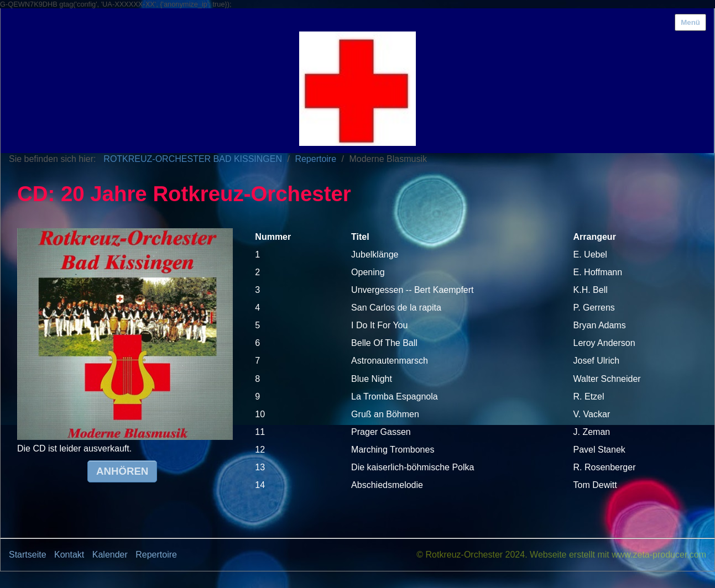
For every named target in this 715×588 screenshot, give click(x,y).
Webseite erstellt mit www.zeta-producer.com (618, 555)
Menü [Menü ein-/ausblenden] (690, 22)
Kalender (110, 555)
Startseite (28, 555)
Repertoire (156, 555)
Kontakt (69, 555)
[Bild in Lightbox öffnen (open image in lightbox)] (125, 334)
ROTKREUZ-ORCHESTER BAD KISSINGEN (193, 159)
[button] (122, 471)
